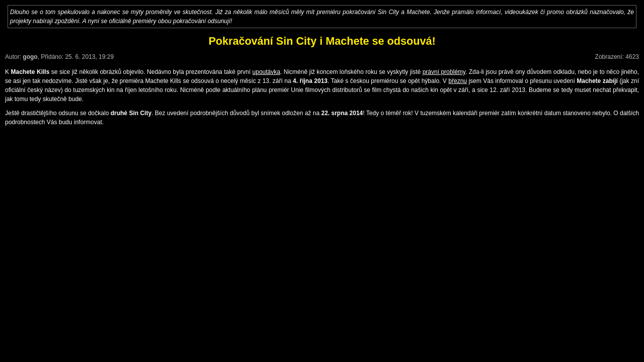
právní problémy (444, 72)
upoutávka (266, 72)
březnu (458, 81)
